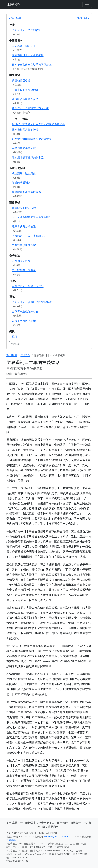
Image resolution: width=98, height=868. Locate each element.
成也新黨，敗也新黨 (24, 173)
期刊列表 (12, 355)
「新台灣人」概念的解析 (26, 30)
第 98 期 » (83, 18)
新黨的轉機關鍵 (21, 183)
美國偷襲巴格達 (21, 80)
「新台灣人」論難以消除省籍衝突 (32, 302)
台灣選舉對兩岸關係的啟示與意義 (32, 139)
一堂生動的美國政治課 (25, 90)
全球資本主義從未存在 (25, 311)
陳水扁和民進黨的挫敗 (25, 130)
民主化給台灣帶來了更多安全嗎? (31, 217)
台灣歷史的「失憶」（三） (28, 286)
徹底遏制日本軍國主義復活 (28, 55)
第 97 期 (25, 355)
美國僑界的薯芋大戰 (24, 148)
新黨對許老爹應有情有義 (26, 192)
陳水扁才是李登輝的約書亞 (28, 157)
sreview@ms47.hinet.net (58, 837)
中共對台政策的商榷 (24, 245)
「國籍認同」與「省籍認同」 (29, 236)
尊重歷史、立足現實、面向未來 (30, 108)
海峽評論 (13, 5)
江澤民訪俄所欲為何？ (25, 99)
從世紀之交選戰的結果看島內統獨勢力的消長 (38, 124)
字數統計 (15, 344)
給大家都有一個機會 (24, 270)
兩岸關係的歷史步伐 (24, 208)
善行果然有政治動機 (24, 321)
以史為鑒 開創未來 (24, 46)
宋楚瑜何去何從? (22, 261)
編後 (15, 337)
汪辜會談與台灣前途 (24, 226)
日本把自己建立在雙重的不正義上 (32, 65)
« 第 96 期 (15, 18)
